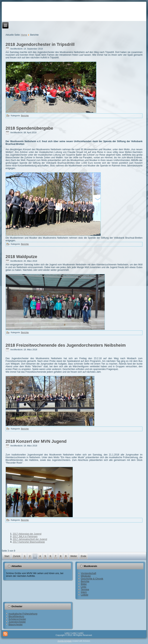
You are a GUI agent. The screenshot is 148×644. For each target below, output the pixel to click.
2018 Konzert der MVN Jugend (36, 441)
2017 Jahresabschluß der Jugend (30, 539)
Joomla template (64, 641)
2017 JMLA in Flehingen (25, 537)
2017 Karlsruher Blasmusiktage (29, 542)
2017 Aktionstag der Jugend (27, 534)
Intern (84, 592)
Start (7, 556)
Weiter (74, 556)
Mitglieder (86, 576)
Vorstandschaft (88, 573)
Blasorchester (16, 625)
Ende (83, 556)
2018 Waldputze (21, 257)
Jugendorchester (17, 622)
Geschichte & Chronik (92, 579)
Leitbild (84, 595)
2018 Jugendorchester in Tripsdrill (40, 44)
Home (24, 35)
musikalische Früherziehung (23, 614)
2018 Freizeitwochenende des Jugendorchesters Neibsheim (66, 345)
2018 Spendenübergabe (29, 128)
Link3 (81, 633)
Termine (85, 589)
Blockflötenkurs (16, 616)
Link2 (74, 633)
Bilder (84, 584)
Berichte (25, 116)
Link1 (67, 633)
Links (83, 587)
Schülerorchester (17, 619)
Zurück (17, 556)
